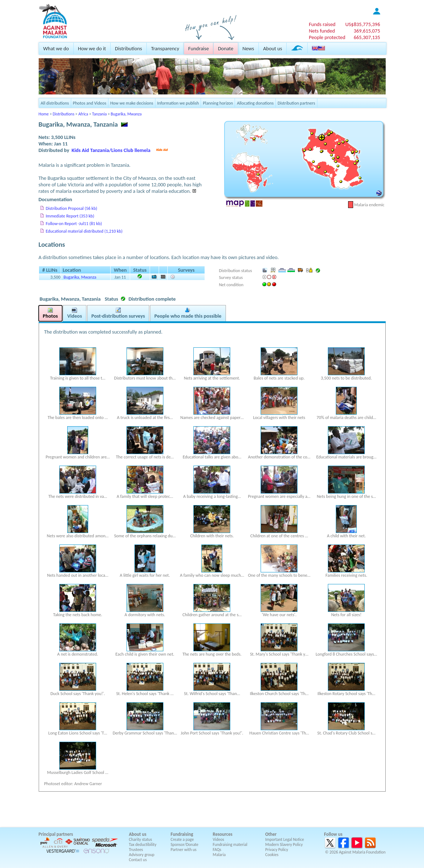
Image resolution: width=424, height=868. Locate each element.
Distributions (129, 48)
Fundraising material (230, 844)
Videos (219, 839)
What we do (56, 48)
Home (44, 114)
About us (273, 48)
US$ (363, 24)
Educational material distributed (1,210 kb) (84, 231)
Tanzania (99, 114)
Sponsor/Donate (185, 844)
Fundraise (199, 48)
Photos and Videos (90, 103)
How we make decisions (132, 103)
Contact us (138, 860)
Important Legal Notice (285, 839)
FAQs (217, 850)
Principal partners (56, 834)
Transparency (165, 48)
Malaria (219, 855)
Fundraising (182, 834)
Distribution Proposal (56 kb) (72, 208)
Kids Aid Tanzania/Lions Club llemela (111, 150)
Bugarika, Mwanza (126, 114)
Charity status (141, 839)
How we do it (92, 48)
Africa (83, 114)
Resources (223, 834)
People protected (327, 37)
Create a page (182, 839)
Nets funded (322, 31)
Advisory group (142, 855)
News (248, 48)
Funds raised (322, 24)
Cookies (272, 855)
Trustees (136, 850)
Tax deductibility (143, 844)
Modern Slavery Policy (284, 844)
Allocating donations (255, 103)
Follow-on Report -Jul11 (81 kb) (74, 223)
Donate (226, 48)
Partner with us (184, 850)
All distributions (55, 103)
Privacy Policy (277, 850)
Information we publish (178, 103)
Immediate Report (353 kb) (70, 216)
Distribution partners (296, 103)
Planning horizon (218, 103)
